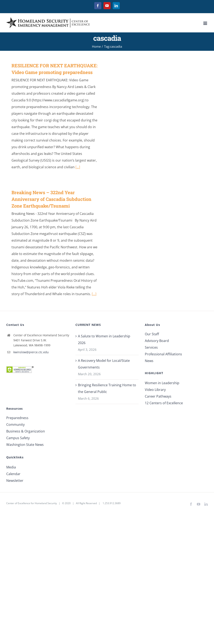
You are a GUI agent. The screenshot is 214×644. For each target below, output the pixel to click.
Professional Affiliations (163, 354)
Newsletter (15, 481)
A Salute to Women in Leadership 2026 (104, 339)
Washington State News (25, 445)
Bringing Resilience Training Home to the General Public (107, 388)
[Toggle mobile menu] (206, 23)
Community (15, 425)
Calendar (13, 474)
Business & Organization (26, 431)
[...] (78, 167)
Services (151, 347)
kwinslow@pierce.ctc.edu (31, 352)
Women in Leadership (162, 383)
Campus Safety (18, 438)
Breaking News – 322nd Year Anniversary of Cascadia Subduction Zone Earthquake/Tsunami (51, 199)
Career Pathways (158, 396)
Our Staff (152, 334)
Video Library (155, 390)
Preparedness (17, 418)
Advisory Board (157, 341)
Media (11, 467)
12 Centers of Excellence (164, 403)
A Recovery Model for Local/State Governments (104, 364)
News (149, 361)
